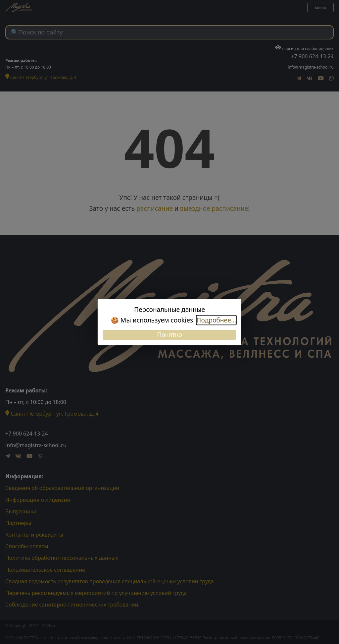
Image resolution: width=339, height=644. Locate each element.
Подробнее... (216, 320)
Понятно (169, 335)
